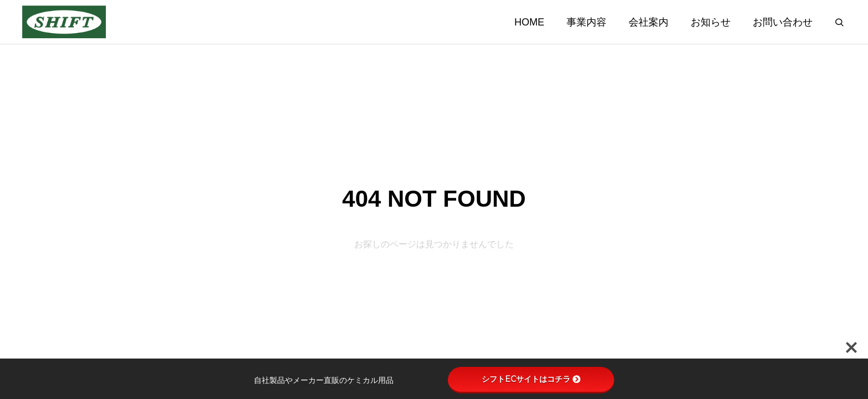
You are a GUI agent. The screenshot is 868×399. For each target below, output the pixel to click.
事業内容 (586, 22)
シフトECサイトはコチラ (531, 379)
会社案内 (649, 22)
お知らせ (711, 22)
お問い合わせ (783, 22)
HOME (529, 22)
